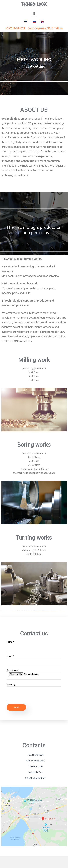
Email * (34, 660)
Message (34, 692)
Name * (34, 646)
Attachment (34, 674)
